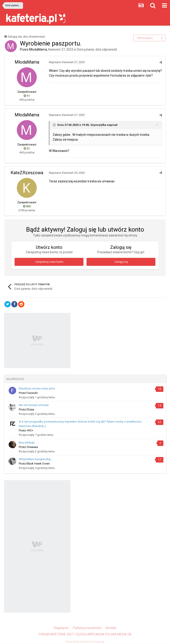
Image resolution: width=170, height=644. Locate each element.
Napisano (67, 62)
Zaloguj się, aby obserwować (26, 37)
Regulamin (61, 628)
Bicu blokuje (27, 443)
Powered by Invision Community (85, 642)
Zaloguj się (121, 262)
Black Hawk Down (38, 464)
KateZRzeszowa (27, 173)
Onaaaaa (32, 447)
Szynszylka (98, 125)
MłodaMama (38, 49)
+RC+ (30, 430)
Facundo (32, 393)
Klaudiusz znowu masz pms (37, 388)
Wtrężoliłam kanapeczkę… (36, 459)
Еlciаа (30, 409)
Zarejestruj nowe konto (49, 262)
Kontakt (111, 628)
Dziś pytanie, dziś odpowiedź (97, 49)
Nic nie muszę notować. (34, 405)
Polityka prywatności (87, 628)
